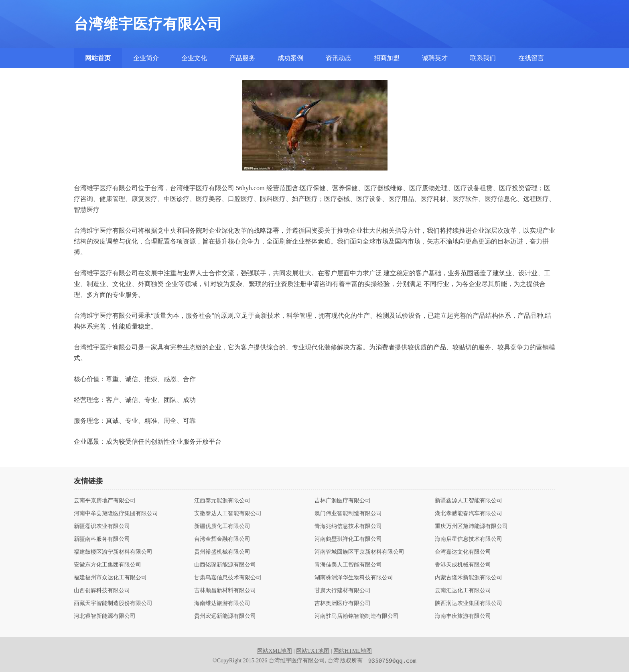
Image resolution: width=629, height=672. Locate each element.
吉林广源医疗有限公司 (343, 501)
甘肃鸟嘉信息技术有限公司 (228, 578)
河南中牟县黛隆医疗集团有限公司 (116, 514)
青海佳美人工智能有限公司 (348, 565)
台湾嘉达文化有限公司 (463, 552)
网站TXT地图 (313, 651)
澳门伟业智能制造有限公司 (348, 514)
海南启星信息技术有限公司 (469, 539)
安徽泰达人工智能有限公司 (228, 514)
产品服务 (242, 58)
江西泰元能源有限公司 (222, 501)
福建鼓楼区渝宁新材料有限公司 (113, 552)
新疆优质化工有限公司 (222, 526)
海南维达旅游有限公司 (222, 603)
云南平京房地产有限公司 (105, 501)
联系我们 (483, 58)
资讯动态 (339, 58)
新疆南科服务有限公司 (102, 539)
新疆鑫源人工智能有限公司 (469, 501)
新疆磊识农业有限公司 (102, 526)
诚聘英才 (435, 58)
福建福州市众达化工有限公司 (110, 578)
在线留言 (531, 58)
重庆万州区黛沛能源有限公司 (471, 526)
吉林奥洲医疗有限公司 (343, 603)
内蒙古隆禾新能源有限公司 (469, 578)
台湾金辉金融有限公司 (222, 539)
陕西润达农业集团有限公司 (469, 603)
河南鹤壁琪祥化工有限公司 (348, 539)
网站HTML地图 (353, 651)
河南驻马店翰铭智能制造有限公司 (357, 616)
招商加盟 (387, 58)
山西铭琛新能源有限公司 (225, 565)
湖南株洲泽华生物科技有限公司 (354, 578)
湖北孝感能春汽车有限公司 (469, 514)
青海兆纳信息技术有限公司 (348, 526)
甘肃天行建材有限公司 (343, 591)
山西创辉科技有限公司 (102, 591)
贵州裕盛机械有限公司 (222, 552)
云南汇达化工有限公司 (463, 591)
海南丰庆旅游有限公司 (463, 616)
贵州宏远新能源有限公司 (225, 616)
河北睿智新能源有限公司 (105, 616)
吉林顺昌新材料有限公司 (225, 591)
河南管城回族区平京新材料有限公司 (359, 552)
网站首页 (98, 58)
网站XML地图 (275, 651)
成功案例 (290, 58)
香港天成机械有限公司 (463, 565)
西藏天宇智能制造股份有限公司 (113, 603)
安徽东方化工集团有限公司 (108, 565)
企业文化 (194, 58)
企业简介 (146, 58)
